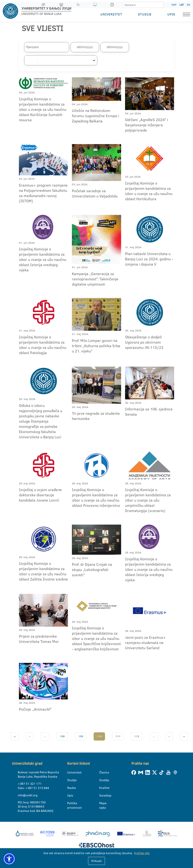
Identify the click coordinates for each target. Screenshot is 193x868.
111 (118, 736)
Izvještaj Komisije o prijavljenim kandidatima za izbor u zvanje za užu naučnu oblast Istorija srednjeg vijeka (43, 259)
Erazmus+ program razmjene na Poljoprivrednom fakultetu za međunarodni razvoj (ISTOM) (43, 193)
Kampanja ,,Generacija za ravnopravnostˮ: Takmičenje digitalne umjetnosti (95, 279)
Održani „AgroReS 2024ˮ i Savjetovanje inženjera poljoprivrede (146, 125)
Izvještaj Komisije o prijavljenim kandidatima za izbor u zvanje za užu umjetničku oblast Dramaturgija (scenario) (148, 500)
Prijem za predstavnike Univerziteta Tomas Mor (39, 639)
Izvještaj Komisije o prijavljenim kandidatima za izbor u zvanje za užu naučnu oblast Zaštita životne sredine (43, 571)
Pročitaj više (142, 853)
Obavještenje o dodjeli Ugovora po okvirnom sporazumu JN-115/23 (144, 342)
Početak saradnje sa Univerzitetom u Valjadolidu (95, 193)
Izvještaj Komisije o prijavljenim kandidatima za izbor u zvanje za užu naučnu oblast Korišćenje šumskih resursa (43, 109)
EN (188, 5)
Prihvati (96, 861)
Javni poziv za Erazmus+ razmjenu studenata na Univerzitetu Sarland (145, 642)
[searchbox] (31, 60)
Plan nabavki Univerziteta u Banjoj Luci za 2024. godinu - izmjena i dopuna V (149, 259)
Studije (145, 14)
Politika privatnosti (70, 803)
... (45, 736)
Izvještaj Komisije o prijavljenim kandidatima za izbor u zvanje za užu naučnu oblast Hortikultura (149, 191)
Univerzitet (111, 14)
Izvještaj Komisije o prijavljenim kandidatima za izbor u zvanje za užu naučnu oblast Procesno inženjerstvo (96, 497)
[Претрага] (160, 5)
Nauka (70, 788)
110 (99, 736)
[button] (9, 859)
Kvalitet (102, 788)
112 (137, 736)
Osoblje (102, 780)
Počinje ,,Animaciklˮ (35, 709)
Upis (171, 14)
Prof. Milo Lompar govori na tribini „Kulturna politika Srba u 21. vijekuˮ (96, 346)
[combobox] (61, 60)
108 (62, 736)
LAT (182, 5)
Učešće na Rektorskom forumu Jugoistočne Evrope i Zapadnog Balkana (95, 116)
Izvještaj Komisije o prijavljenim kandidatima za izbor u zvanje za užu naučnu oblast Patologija (43, 345)
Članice (102, 772)
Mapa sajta (102, 803)
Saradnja (102, 795)
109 (81, 736)
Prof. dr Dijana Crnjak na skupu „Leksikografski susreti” (92, 569)
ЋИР (174, 5)
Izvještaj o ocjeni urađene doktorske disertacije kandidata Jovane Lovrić (40, 495)
